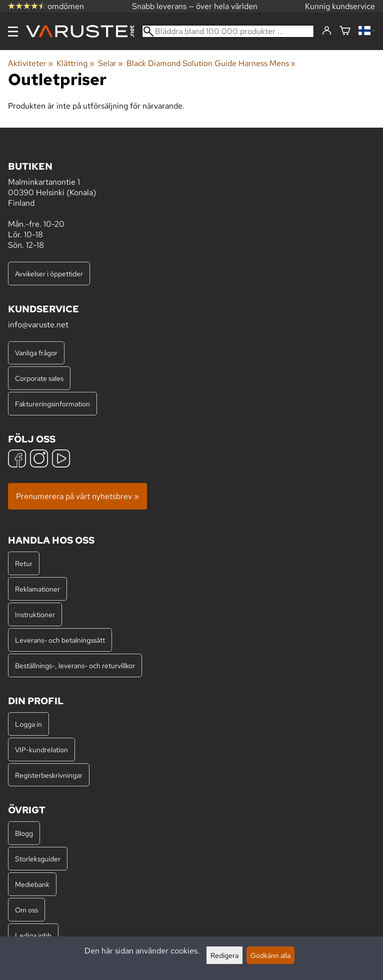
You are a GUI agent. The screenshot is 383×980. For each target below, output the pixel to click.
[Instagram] (39, 460)
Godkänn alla (270, 955)
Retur (24, 563)
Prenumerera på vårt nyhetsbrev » (77, 496)
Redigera (224, 955)
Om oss (26, 910)
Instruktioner (35, 614)
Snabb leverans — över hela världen (195, 6)
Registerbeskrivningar (49, 775)
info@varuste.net (38, 325)
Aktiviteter (30, 63)
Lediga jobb (33, 935)
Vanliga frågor (36, 353)
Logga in (28, 724)
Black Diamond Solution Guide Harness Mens (211, 63)
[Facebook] (17, 460)
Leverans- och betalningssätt (60, 640)
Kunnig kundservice (340, 6)
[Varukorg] (345, 31)
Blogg (24, 833)
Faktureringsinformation (52, 404)
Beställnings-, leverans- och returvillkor (75, 665)
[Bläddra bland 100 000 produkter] (228, 31)
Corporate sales (39, 378)
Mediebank (32, 884)
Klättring (75, 63)
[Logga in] (327, 31)
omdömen (46, 6)
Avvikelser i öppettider (49, 274)
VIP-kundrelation (41, 750)
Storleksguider (38, 859)
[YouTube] (61, 460)
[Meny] (13, 32)
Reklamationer (37, 589)
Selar (110, 63)
